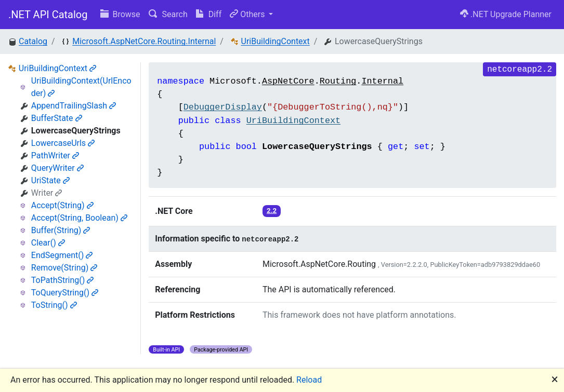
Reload (309, 380)
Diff (209, 14)
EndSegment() (62, 255)
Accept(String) (62, 205)
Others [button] (248, 14)
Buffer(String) (61, 230)
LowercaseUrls (63, 143)
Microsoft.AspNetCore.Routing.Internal (144, 41)
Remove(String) (64, 268)
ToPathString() (63, 280)
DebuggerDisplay (223, 107)
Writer (47, 193)
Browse (120, 14)
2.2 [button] (272, 211)
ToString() (54, 305)
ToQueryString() (65, 293)
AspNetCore (288, 81)
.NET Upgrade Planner (506, 14)
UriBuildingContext (276, 41)
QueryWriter (57, 168)
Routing (338, 81)
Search (168, 14)
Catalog (33, 41)
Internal (382, 81)
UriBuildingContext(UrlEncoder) (81, 87)
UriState (50, 180)
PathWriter (55, 156)
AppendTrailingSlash (74, 106)
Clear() (48, 243)
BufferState (57, 118)
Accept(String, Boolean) (79, 218)
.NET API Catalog (48, 15)
